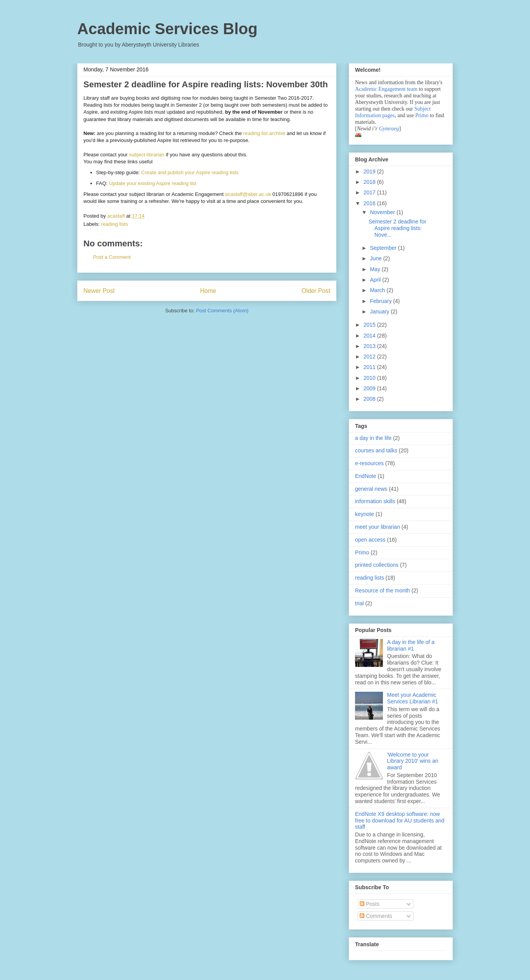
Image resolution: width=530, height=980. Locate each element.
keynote (365, 514)
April (376, 280)
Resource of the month (383, 590)
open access (370, 540)
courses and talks (376, 450)
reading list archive (264, 133)
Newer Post (99, 291)
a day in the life (373, 438)
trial (359, 603)
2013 (370, 346)
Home (208, 291)
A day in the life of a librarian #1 (411, 645)
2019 (370, 171)
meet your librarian (378, 527)
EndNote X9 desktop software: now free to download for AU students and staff (400, 821)
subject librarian (147, 155)
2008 (370, 399)
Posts (370, 904)
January (380, 312)
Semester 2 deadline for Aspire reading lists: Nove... (397, 228)
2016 (370, 203)
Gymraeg (389, 129)
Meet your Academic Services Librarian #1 (413, 698)
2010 (370, 378)
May (376, 269)
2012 (370, 357)
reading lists (115, 224)
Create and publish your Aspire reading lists (190, 172)
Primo (423, 115)
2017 (370, 192)
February (381, 301)
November (383, 212)
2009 (370, 388)
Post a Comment (112, 257)
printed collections (377, 565)
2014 (370, 336)
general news (371, 489)
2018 (370, 182)
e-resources (369, 463)
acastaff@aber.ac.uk (248, 194)
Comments (376, 916)
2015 (370, 325)
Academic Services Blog (167, 29)
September (384, 248)
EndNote (365, 476)
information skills (375, 501)
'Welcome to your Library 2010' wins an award (413, 761)
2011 (370, 367)
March (378, 290)
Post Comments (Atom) (222, 311)
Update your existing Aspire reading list (153, 183)
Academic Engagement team (386, 89)
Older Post (316, 291)
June (376, 258)
